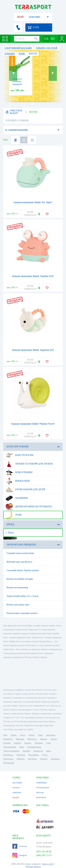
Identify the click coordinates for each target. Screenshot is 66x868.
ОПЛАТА (16, 788)
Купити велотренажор (17, 587)
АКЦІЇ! (20, 17)
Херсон (54, 739)
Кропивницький (34, 747)
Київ (5, 735)
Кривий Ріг (8, 739)
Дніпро (31, 735)
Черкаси (28, 743)
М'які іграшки (19, 472)
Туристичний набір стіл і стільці (22, 596)
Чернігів (17, 743)
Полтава (7, 743)
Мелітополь (8, 759)
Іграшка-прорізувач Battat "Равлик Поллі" (33, 424)
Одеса (22, 735)
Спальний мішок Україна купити (23, 570)
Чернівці (26, 751)
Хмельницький (10, 747)
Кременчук (38, 751)
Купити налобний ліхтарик (20, 579)
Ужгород (44, 759)
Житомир (39, 743)
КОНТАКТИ (41, 797)
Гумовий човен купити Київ (20, 553)
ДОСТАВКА (17, 783)
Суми (48, 743)
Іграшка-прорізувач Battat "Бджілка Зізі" (33, 350)
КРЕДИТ (16, 797)
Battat (9, 533)
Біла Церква (33, 755)
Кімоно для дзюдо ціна (18, 605)
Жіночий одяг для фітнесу (19, 562)
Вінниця (43, 739)
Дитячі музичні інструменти (29, 507)
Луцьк (45, 755)
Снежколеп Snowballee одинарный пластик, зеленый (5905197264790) (20, 84)
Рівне (22, 747)
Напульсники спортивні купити (22, 613)
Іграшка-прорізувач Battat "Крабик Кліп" (33, 276)
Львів (40, 735)
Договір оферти (33, 867)
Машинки (17, 498)
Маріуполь (32, 739)
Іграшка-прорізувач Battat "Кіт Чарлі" (33, 202)
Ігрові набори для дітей (25, 490)
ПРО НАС (40, 793)
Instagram (20, 855)
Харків (13, 735)
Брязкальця (18, 481)
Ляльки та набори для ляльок (29, 464)
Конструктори (19, 455)
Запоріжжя (51, 735)
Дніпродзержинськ (11, 751)
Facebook (20, 846)
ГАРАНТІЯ (17, 793)
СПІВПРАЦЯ (41, 783)
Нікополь (21, 759)
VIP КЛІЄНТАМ (43, 788)
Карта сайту (48, 864)
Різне (14, 515)
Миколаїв (20, 739)
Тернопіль (21, 755)
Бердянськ (32, 759)
